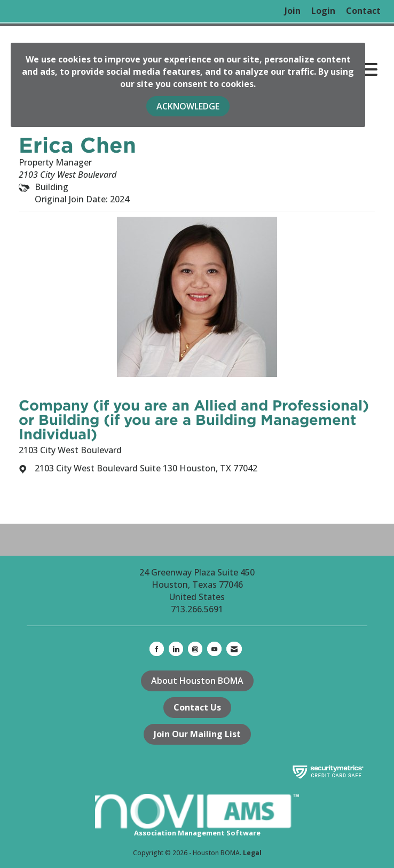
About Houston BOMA (197, 681)
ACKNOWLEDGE (188, 106)
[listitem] (293, 11)
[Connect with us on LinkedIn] (176, 649)
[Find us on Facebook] (157, 649)
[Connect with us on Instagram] (195, 649)
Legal (252, 853)
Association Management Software (197, 816)
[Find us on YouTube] (214, 649)
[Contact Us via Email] (234, 649)
